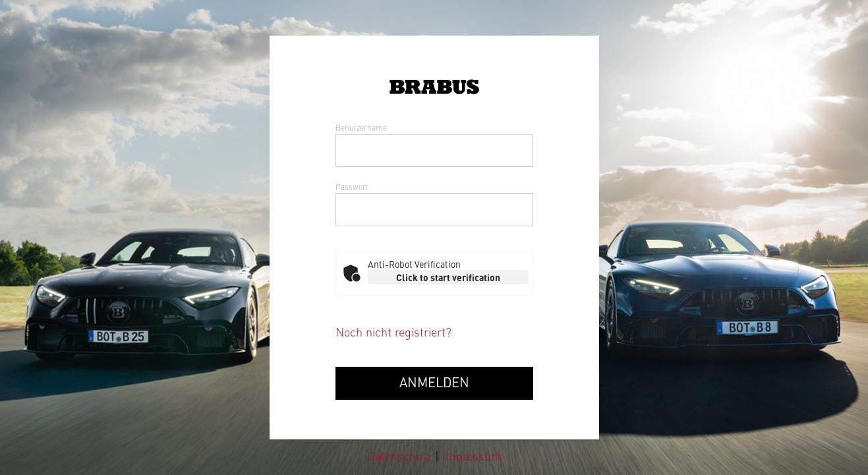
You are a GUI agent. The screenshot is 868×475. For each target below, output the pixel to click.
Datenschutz (401, 456)
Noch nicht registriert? (393, 332)
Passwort (352, 187)
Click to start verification (448, 277)
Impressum (472, 456)
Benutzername (361, 127)
